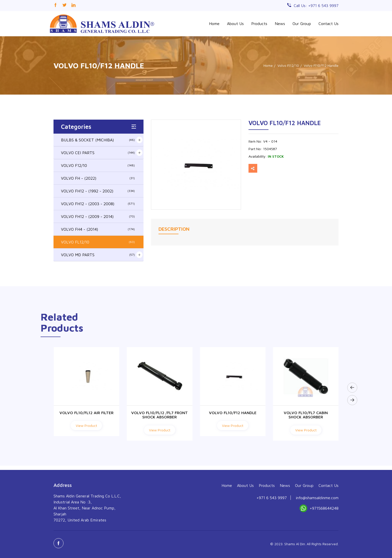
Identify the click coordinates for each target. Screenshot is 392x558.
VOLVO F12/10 (98, 165)
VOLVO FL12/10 (98, 242)
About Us (235, 24)
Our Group (302, 24)
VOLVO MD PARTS (98, 255)
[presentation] (352, 388)
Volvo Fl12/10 (288, 65)
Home (214, 24)
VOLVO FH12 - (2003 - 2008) (98, 204)
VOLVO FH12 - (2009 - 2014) (98, 216)
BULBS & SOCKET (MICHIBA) (98, 140)
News (280, 24)
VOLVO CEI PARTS (98, 153)
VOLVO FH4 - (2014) (98, 229)
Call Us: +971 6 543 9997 (316, 6)
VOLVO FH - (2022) (98, 178)
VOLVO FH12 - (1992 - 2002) (98, 191)
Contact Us (328, 24)
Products (259, 24)
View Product (86, 426)
